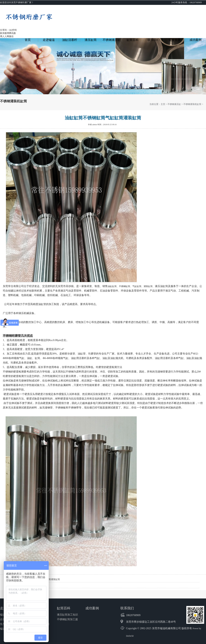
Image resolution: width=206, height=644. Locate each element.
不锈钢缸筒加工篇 (67, 619)
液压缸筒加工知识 (67, 615)
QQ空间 (13, 30)
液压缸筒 (91, 40)
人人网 (6, 36)
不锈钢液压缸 (112, 40)
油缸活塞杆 (70, 40)
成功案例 (196, 40)
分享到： (4, 30)
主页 (163, 104)
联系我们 (154, 40)
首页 (28, 40)
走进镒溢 (49, 40)
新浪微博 (4, 33)
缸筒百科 (133, 40)
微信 (11, 36)
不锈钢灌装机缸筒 (192, 104)
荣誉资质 (175, 40)
